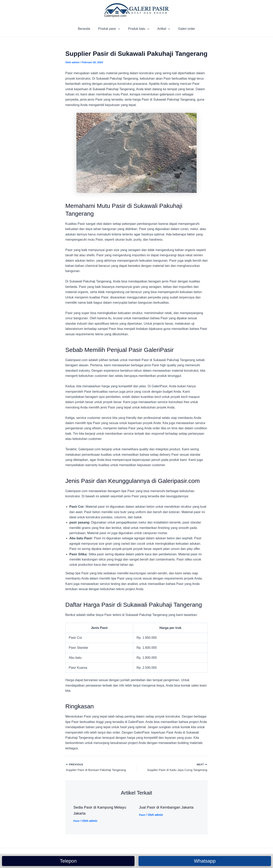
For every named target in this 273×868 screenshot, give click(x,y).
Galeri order (183, 29)
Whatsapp (205, 861)
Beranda (87, 29)
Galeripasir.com (115, 16)
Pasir (77, 822)
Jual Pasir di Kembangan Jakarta (169, 808)
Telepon (68, 861)
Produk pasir (111, 29)
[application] (120, 29)
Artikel (162, 29)
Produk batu (139, 29)
